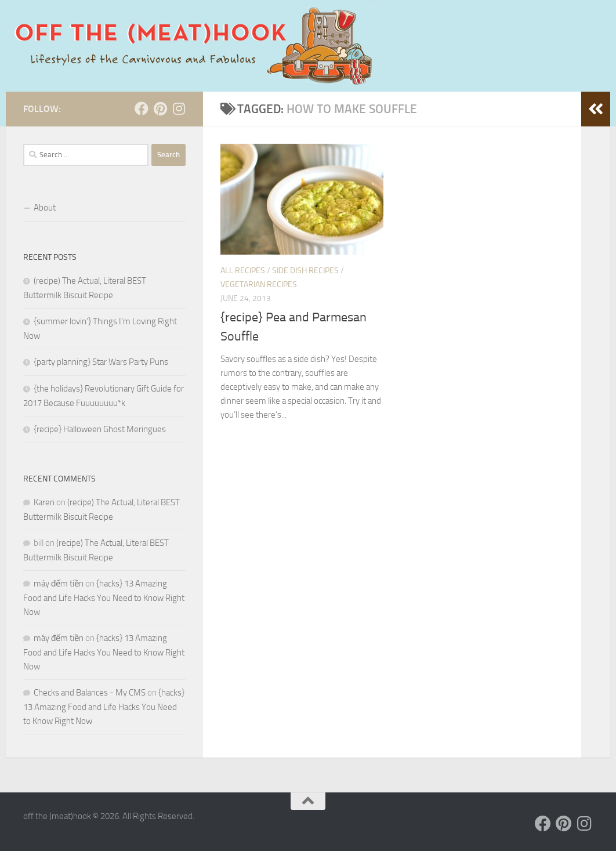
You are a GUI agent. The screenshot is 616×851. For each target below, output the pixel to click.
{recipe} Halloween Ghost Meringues (100, 429)
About (45, 208)
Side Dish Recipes (305, 271)
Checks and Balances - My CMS (90, 693)
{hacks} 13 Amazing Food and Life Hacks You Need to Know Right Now (104, 598)
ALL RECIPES (243, 271)
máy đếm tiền (59, 584)
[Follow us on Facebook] (142, 108)
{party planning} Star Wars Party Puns (101, 362)
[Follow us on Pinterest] (160, 108)
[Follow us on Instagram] (179, 108)
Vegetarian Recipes (259, 285)
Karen (44, 502)
